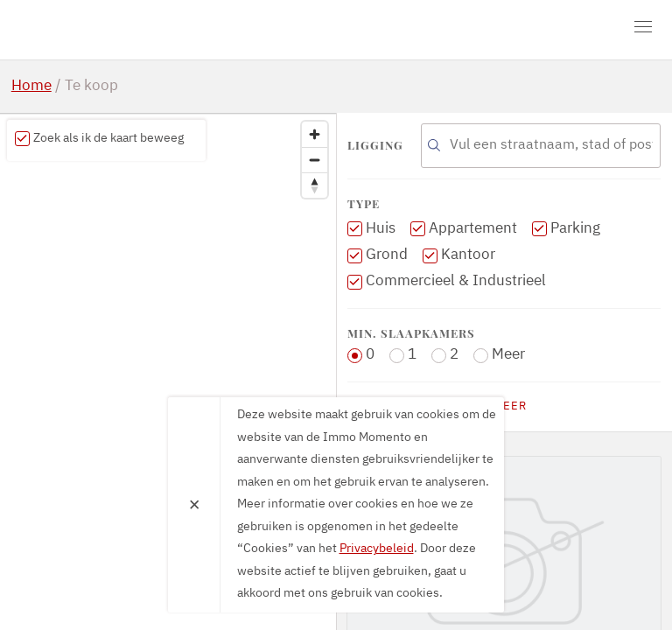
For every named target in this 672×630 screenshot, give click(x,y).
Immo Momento (112, 30)
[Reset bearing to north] (315, 185)
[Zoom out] (315, 160)
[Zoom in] (315, 134)
